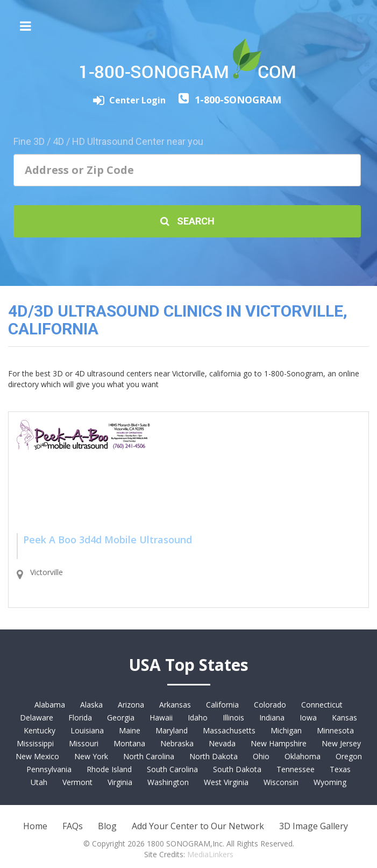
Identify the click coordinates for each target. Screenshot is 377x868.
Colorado (270, 705)
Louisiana (87, 730)
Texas (340, 769)
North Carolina (149, 756)
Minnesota (335, 730)
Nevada (222, 743)
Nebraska (177, 743)
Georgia (121, 717)
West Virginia (226, 782)
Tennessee (296, 769)
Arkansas (175, 705)
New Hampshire (279, 743)
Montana (129, 743)
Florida (80, 717)
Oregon (349, 756)
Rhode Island (109, 769)
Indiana (272, 717)
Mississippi (35, 743)
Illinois (233, 717)
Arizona (131, 705)
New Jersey (341, 743)
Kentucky (40, 730)
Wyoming (330, 782)
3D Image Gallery (314, 826)
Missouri (84, 743)
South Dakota (237, 769)
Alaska (91, 705)
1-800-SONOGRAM (238, 100)
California (222, 705)
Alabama (50, 705)
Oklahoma (303, 756)
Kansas (344, 717)
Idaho (198, 717)
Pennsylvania (49, 769)
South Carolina (172, 769)
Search (187, 221)
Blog (107, 826)
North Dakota (214, 756)
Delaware (37, 717)
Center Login (138, 100)
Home (35, 826)
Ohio (261, 756)
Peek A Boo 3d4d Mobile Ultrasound (108, 540)
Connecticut (322, 705)
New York (91, 756)
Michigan (286, 730)
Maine (130, 730)
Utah (39, 782)
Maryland (172, 730)
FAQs (73, 826)
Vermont (77, 782)
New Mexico (37, 756)
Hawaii (161, 717)
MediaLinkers (210, 854)
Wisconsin (281, 782)
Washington (168, 782)
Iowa (308, 717)
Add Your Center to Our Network (198, 826)
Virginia (120, 782)
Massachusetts (229, 730)
